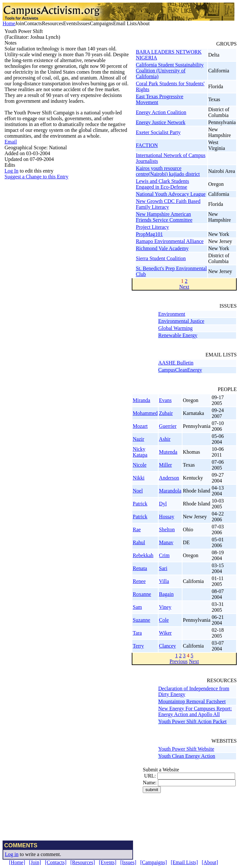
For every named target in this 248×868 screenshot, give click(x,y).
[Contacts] (56, 862)
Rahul (139, 542)
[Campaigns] (154, 862)
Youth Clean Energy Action (187, 756)
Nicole (140, 465)
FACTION (147, 145)
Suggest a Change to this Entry (36, 177)
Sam (137, 607)
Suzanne (141, 620)
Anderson (169, 478)
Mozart (140, 426)
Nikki (139, 478)
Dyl (163, 504)
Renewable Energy (178, 335)
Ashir (165, 439)
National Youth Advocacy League (171, 194)
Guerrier (168, 426)
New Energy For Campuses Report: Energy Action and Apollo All (195, 711)
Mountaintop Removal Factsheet (192, 701)
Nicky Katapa (140, 452)
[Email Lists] (184, 862)
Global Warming (175, 328)
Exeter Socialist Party (158, 132)
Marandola (170, 491)
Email (11, 142)
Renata (140, 568)
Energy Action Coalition (161, 112)
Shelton (167, 529)
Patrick (140, 504)
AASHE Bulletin (176, 363)
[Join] (35, 862)
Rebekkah (143, 555)
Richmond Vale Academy (162, 248)
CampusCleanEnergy (180, 370)
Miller (165, 465)
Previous (179, 661)
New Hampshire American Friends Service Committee (164, 217)
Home (9, 23)
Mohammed (145, 413)
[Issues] (128, 862)
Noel (138, 491)
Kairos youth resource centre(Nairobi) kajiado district (168, 171)
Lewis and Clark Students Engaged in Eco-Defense (163, 184)
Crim (164, 555)
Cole (164, 620)
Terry (138, 646)
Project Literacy (153, 227)
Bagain (166, 594)
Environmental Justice (181, 321)
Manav (166, 542)
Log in (12, 854)
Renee (139, 581)
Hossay (166, 517)
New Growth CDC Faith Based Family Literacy (168, 204)
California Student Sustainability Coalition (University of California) (170, 71)
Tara (137, 633)
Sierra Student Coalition (161, 258)
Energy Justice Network (161, 122)
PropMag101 (150, 234)
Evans (165, 400)
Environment (172, 314)
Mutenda (168, 452)
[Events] (108, 862)
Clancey (167, 646)
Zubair (166, 413)
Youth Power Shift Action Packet (192, 721)
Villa (164, 581)
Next (184, 287)
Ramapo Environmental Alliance (170, 241)
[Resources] (83, 862)
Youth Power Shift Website (186, 749)
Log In (11, 171)
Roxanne (142, 594)
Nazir (139, 439)
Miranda (141, 400)
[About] (210, 862)
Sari (163, 568)
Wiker (165, 633)
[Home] (17, 862)
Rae (137, 529)
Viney (165, 607)
